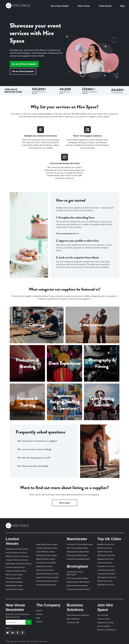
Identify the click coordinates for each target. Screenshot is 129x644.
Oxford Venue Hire (105, 581)
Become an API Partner (107, 630)
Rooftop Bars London (14, 586)
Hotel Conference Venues (16, 553)
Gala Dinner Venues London (47, 574)
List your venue (103, 619)
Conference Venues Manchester (80, 544)
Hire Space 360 (73, 622)
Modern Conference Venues (17, 556)
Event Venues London (45, 570)
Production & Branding (27, 363)
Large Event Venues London (48, 577)
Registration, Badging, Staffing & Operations (64, 402)
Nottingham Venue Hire (107, 577)
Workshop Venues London (47, 555)
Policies (39, 611)
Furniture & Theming (27, 402)
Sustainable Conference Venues (19, 564)
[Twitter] (8, 633)
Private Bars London (14, 578)
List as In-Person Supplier (24, 64)
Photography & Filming (102, 363)
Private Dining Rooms (14, 582)
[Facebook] (18, 633)
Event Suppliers (73, 619)
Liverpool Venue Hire (106, 570)
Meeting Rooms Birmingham (78, 582)
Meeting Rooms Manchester (78, 552)
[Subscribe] (29, 622)
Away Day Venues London (47, 544)
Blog (122, 6)
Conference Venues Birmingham (75, 573)
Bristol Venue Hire (105, 548)
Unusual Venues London (46, 585)
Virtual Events (105, 6)
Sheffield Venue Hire (106, 585)
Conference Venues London (17, 549)
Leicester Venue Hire (106, 566)
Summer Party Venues (15, 589)
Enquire (39, 622)
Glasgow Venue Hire (106, 559)
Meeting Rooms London (46, 559)
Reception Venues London (47, 581)
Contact (39, 614)
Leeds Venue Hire (105, 563)
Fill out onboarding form (68, 234)
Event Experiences (64, 363)
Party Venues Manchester (77, 555)
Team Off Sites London (45, 552)
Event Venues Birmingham (77, 578)
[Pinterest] (23, 633)
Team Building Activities (102, 402)
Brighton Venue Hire (106, 544)
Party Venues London (14, 575)
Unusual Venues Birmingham (78, 589)
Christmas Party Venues (15, 567)
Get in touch (65, 503)
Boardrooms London (44, 566)
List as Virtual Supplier (23, 71)
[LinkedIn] (13, 633)
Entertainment (92, 325)
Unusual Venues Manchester (78, 559)
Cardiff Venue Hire (105, 552)
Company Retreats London (47, 548)
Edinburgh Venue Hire (106, 555)
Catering (37, 325)
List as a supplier (104, 626)
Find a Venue (84, 6)
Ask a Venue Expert (60, 6)
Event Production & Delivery (78, 615)
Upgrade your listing (105, 622)
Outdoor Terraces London (16, 571)
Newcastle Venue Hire (106, 574)
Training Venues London (46, 563)
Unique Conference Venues (17, 560)
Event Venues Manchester (77, 548)
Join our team (103, 615)
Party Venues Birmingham (77, 586)
